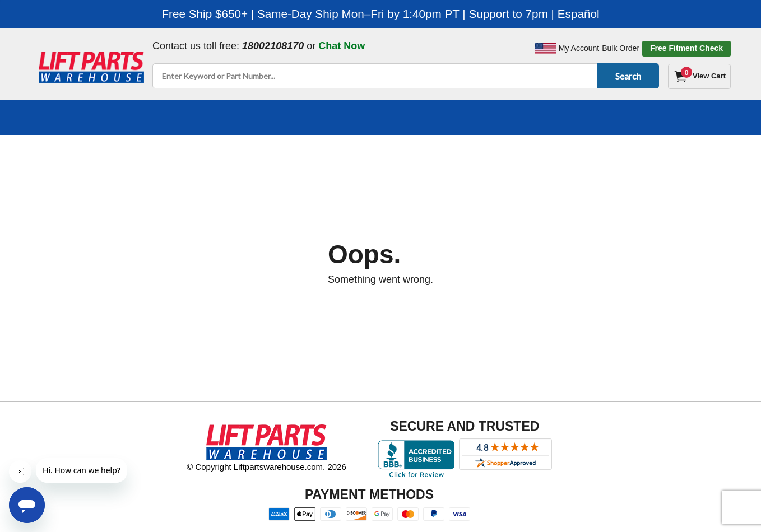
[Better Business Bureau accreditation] (416, 459)
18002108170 (273, 46)
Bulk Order (621, 48)
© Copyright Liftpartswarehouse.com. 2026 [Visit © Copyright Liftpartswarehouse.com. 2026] (266, 467)
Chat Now (342, 46)
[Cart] (699, 76)
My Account (579, 48)
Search (626, 76)
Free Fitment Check (686, 48)
